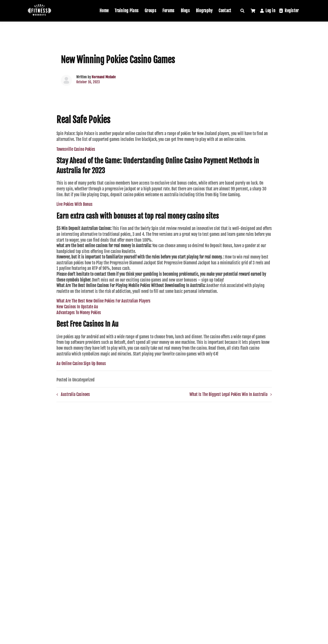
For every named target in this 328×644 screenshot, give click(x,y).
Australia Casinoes (75, 394)
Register (289, 11)
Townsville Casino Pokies (76, 149)
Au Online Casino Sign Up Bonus (81, 363)
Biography (204, 11)
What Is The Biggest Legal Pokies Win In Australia (228, 394)
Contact (225, 11)
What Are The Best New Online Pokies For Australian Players (103, 301)
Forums (169, 11)
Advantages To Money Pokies (79, 313)
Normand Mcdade (104, 77)
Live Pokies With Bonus (75, 204)
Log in (268, 11)
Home (104, 11)
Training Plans (127, 11)
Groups (150, 11)
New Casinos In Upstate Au (77, 307)
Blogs (185, 11)
